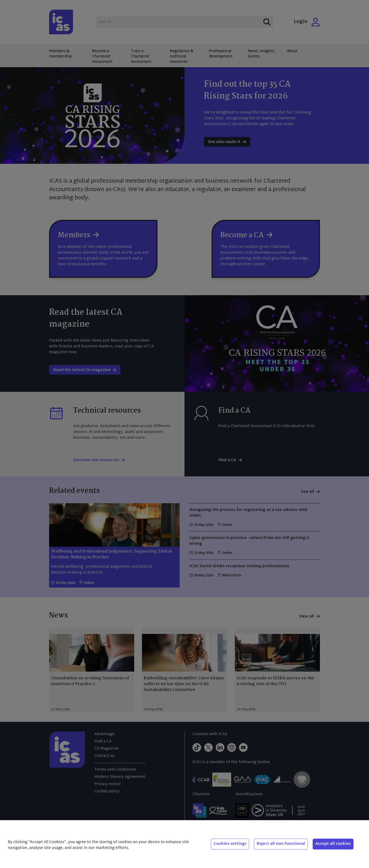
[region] (184, 844)
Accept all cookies (333, 844)
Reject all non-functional (281, 844)
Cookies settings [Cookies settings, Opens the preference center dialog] (230, 844)
